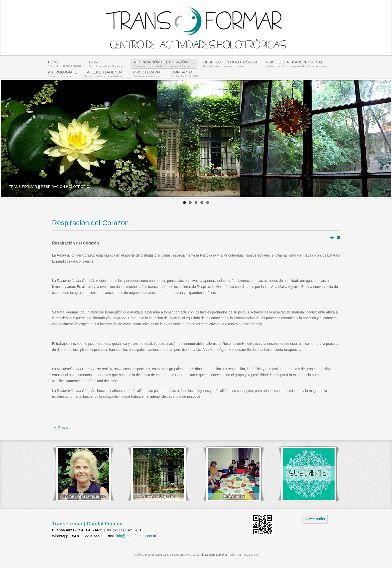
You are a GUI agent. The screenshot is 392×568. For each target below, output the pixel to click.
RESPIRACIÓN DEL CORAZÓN (162, 64)
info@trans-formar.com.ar (136, 536)
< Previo (62, 428)
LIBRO (107, 64)
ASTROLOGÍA (60, 74)
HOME (64, 64)
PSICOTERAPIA (148, 74)
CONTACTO (185, 74)
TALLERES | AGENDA (105, 74)
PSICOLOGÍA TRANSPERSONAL (298, 64)
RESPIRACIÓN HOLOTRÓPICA (231, 64)
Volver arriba (315, 519)
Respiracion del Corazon (91, 223)
